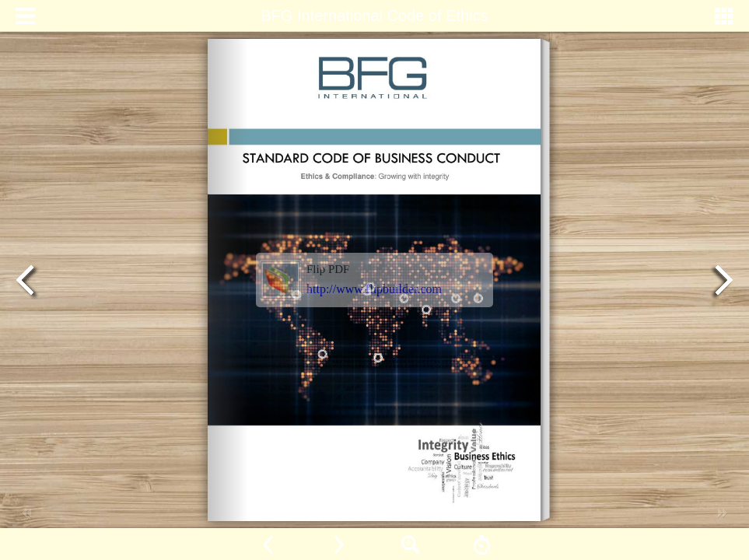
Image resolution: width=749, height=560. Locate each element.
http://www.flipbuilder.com (374, 289)
